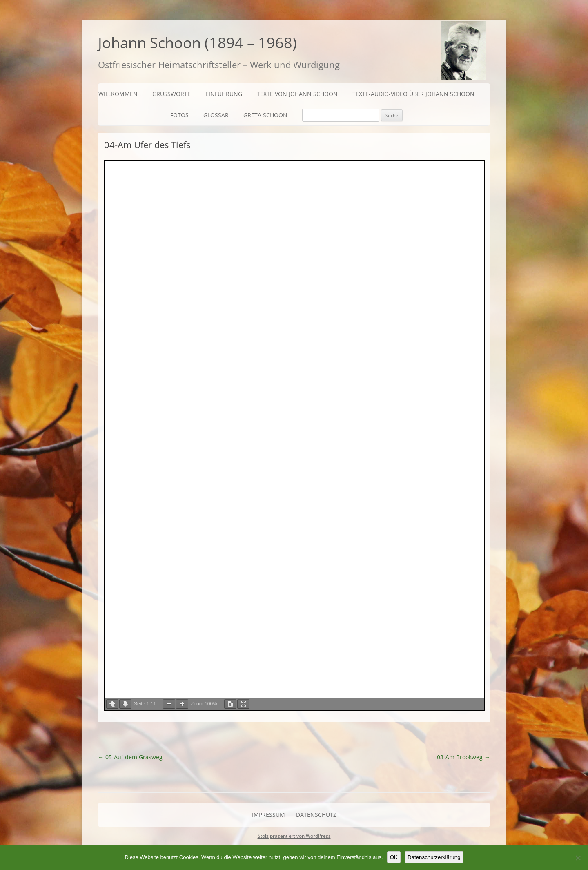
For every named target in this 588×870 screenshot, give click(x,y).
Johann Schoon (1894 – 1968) (197, 43)
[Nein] (578, 858)
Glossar (216, 115)
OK (394, 857)
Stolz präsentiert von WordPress (294, 836)
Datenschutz (316, 815)
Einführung (224, 94)
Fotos (179, 115)
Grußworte (171, 94)
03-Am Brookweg (463, 757)
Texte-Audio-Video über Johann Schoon (413, 94)
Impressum (268, 815)
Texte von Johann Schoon (297, 94)
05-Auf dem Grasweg (130, 757)
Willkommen (118, 94)
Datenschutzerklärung (434, 857)
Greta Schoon (265, 115)
